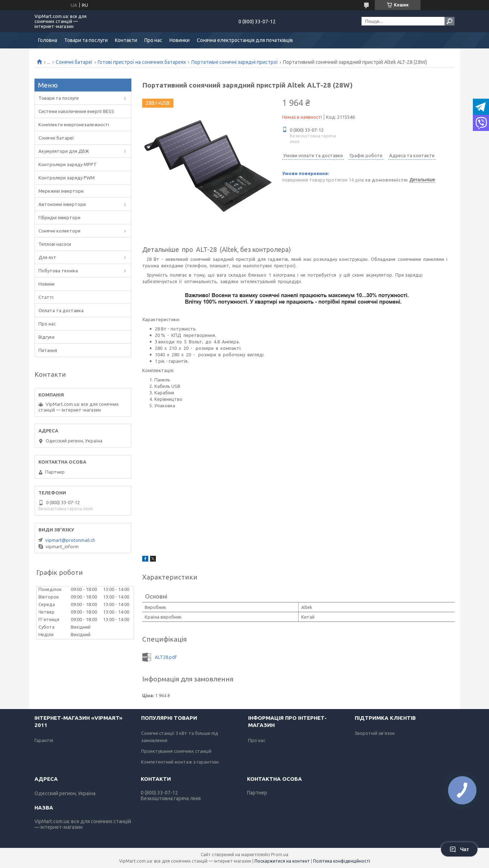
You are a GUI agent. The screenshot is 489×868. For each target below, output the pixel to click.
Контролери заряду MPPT (67, 164)
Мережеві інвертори (61, 191)
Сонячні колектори (59, 231)
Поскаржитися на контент (282, 861)
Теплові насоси (55, 244)
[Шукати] (450, 21)
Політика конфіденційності (342, 861)
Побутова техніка (58, 271)
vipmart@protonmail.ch (70, 540)
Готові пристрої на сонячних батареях (142, 62)
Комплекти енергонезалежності (74, 125)
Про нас (153, 40)
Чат (459, 849)
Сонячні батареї (74, 62)
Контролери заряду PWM (67, 178)
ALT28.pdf (166, 657)
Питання (48, 350)
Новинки (180, 40)
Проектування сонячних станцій (176, 751)
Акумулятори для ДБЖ (64, 151)
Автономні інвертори (62, 204)
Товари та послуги (86, 40)
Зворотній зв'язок (375, 733)
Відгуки (46, 337)
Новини (46, 284)
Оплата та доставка (61, 310)
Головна (48, 40)
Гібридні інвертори (59, 217)
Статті (46, 297)
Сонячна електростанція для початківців (245, 40)
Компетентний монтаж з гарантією (180, 762)
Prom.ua (280, 855)
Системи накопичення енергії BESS (76, 111)
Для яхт (47, 257)
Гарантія (44, 740)
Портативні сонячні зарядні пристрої (235, 62)
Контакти (126, 40)
